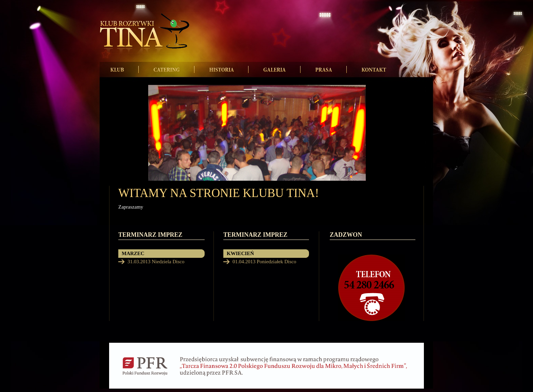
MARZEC (133, 253)
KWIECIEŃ (240, 253)
